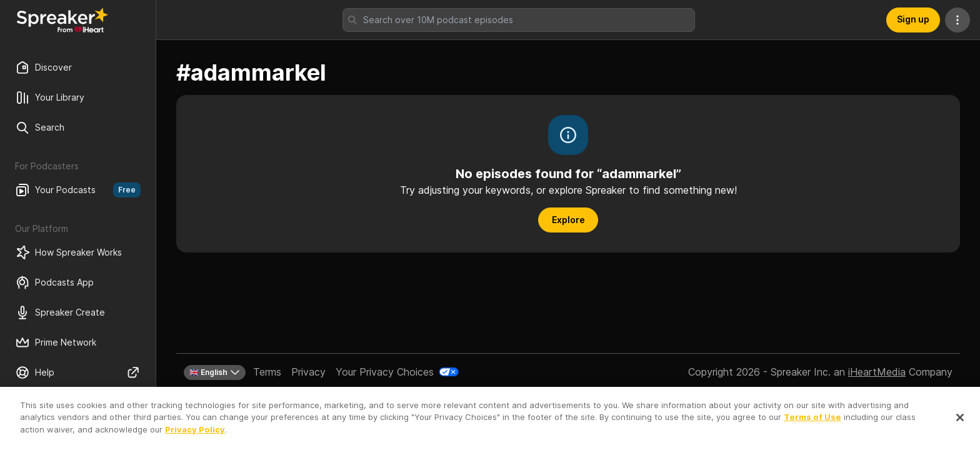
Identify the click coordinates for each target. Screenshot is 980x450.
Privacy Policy (195, 442)
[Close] (960, 430)
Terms (267, 372)
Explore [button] (568, 220)
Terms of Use (812, 430)
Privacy (308, 372)
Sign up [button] (913, 19)
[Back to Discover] (62, 20)
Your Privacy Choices (385, 372)
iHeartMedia (877, 372)
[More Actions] (957, 20)
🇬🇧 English (215, 372)
